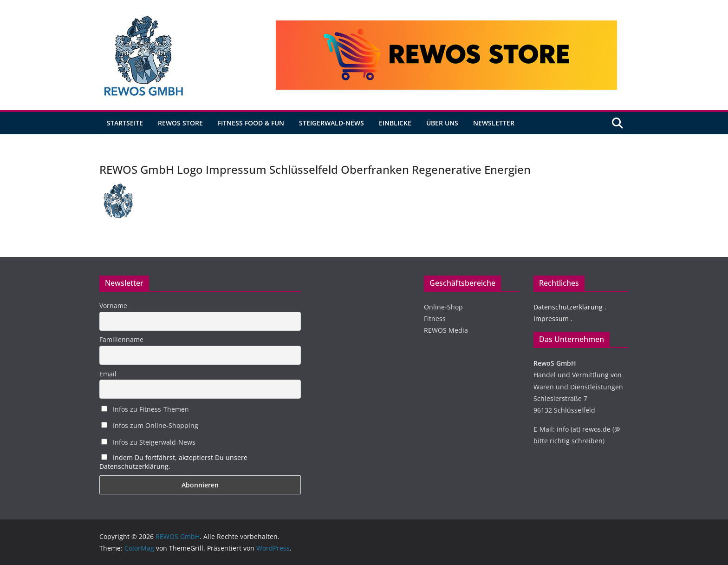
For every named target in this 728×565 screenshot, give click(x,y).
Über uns (442, 123)
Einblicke (395, 123)
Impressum (551, 319)
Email (108, 374)
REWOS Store (180, 123)
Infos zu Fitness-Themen (145, 409)
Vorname (113, 305)
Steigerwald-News (331, 123)
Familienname (121, 339)
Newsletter (494, 123)
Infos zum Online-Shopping (150, 425)
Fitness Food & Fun (251, 123)
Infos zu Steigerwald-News (148, 442)
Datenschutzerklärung (568, 307)
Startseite (125, 123)
